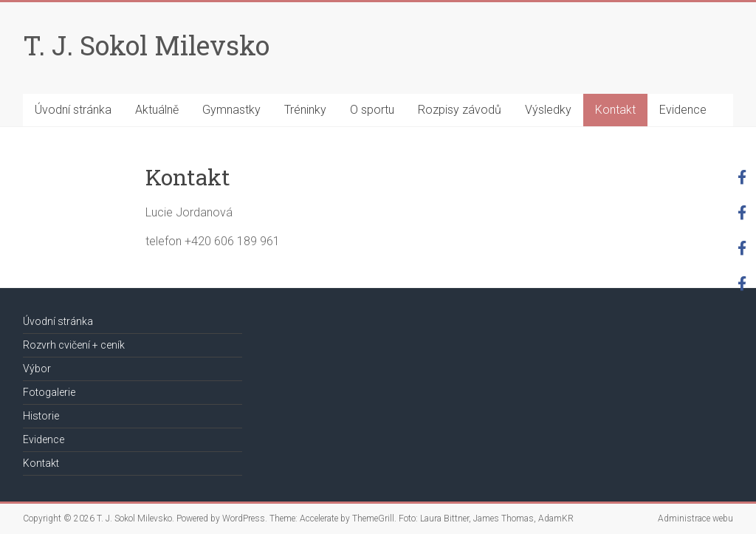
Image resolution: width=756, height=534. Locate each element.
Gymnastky (231, 110)
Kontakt (615, 110)
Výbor (37, 369)
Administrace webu (695, 518)
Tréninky (305, 110)
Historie (41, 416)
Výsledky (548, 110)
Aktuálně (157, 110)
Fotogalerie (49, 392)
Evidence (683, 110)
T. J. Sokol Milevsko (146, 45)
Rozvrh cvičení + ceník (74, 345)
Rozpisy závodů (460, 110)
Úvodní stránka (73, 110)
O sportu (372, 110)
